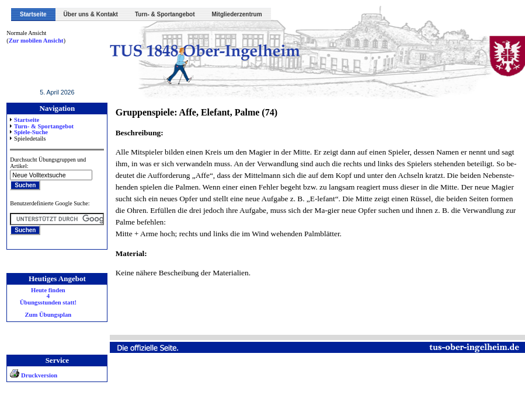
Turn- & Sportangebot (165, 14)
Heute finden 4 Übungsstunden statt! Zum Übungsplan (48, 303)
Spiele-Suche (31, 132)
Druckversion (34, 375)
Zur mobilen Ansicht (36, 41)
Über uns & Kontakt (91, 14)
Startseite (33, 14)
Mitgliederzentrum (237, 14)
